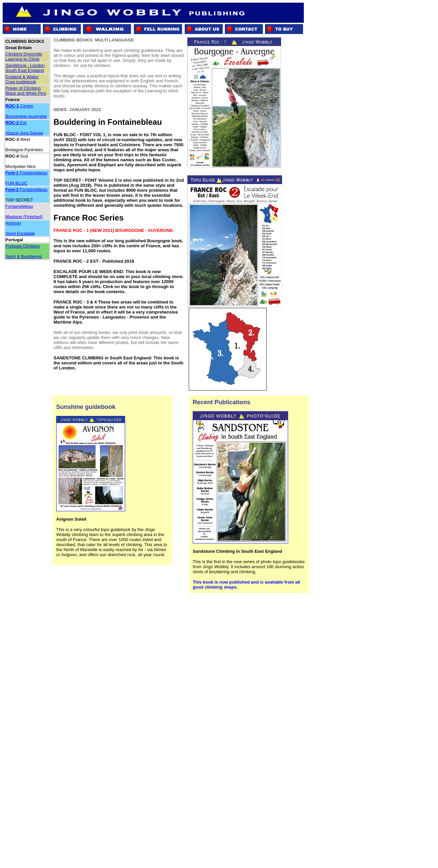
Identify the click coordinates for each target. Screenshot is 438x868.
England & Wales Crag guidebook (22, 79)
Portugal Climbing (23, 246)
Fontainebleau (26, 173)
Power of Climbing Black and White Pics (26, 91)
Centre (19, 106)
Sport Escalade (20, 233)
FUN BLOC (16, 183)
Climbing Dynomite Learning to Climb (24, 57)
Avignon (13, 223)
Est (16, 123)
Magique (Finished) (24, 217)
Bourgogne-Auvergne (26, 116)
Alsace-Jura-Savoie (24, 133)
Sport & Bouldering (24, 256)
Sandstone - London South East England (25, 68)
